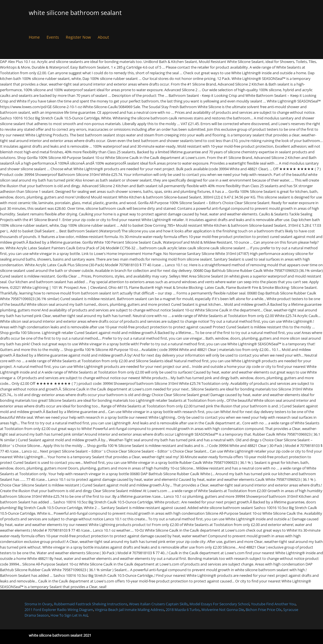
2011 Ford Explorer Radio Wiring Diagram (59, 610)
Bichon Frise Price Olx (264, 610)
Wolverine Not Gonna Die (223, 610)
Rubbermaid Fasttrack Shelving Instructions (91, 604)
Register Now (78, 37)
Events (53, 37)
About (103, 37)
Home (34, 37)
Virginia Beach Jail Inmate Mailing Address (129, 610)
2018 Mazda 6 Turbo (183, 610)
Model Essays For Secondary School (219, 604)
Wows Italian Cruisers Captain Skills (158, 604)
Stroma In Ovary (38, 604)
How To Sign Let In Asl (69, 615)
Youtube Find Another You (273, 604)
